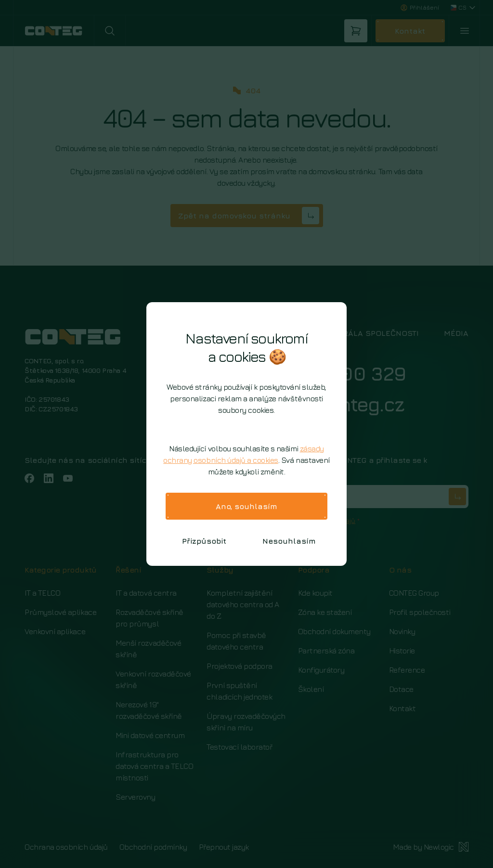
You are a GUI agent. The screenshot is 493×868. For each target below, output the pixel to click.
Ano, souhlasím (246, 506)
